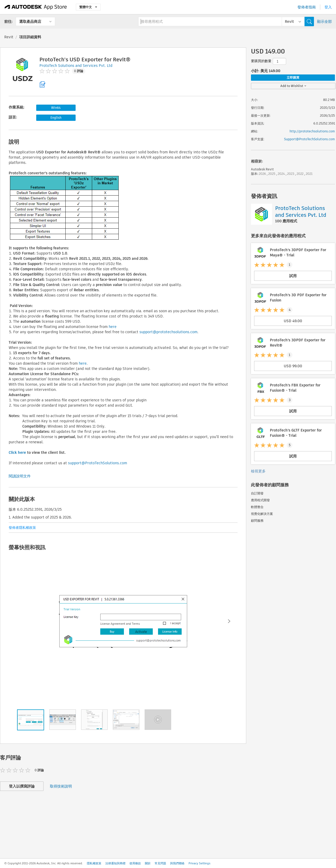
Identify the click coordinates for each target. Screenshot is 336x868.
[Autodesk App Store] (36, 7)
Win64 (56, 108)
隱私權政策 (94, 863)
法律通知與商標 (115, 863)
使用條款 (135, 863)
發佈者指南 (307, 7)
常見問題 (160, 863)
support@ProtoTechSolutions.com (98, 463)
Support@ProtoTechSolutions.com (309, 139)
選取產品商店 (30, 21)
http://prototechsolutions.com (312, 131)
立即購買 (293, 77)
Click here (17, 452)
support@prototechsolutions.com (168, 332)
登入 (328, 7)
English (56, 118)
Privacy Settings (199, 863)
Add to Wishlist (293, 86)
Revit (9, 37)
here (113, 327)
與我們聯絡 (177, 863)
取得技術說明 (61, 786)
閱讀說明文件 (20, 476)
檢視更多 (258, 471)
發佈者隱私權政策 (22, 528)
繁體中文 (88, 7)
